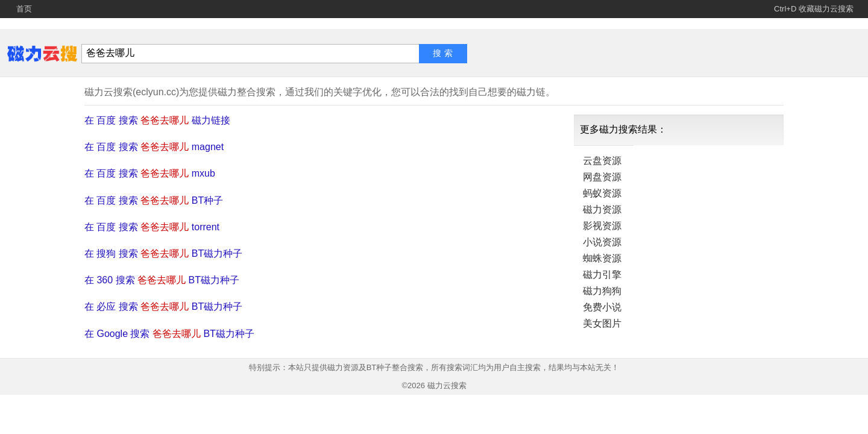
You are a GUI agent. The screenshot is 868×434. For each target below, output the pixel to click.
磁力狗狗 (602, 291)
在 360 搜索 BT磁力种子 (162, 280)
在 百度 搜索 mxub (150, 173)
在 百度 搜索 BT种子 (154, 200)
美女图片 (602, 323)
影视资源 (602, 226)
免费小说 (602, 307)
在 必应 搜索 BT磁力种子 (163, 307)
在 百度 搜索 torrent (152, 227)
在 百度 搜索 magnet (154, 147)
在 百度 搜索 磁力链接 (157, 120)
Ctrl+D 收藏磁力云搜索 (814, 9)
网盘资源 (602, 177)
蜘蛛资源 (602, 258)
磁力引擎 (602, 275)
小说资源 (602, 242)
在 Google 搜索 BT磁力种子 (169, 334)
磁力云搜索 (447, 385)
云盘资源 (602, 161)
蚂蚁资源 (602, 193)
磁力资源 (602, 209)
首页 (24, 9)
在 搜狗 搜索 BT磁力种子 (163, 253)
